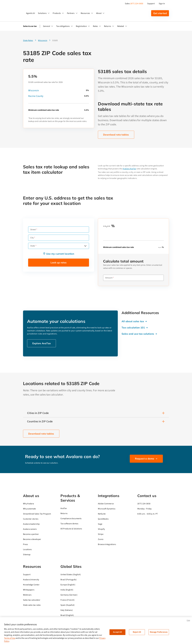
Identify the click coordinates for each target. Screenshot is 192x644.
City (32, 238)
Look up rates (59, 263)
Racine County (36, 96)
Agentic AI (30, 13)
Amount (109, 278)
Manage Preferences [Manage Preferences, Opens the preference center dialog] (159, 632)
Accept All (117, 632)
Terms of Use (10, 638)
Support (151, 4)
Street (33, 230)
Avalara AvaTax (129, 169)
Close (188, 620)
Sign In (162, 4)
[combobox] (59, 246)
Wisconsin (34, 91)
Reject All (137, 632)
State (33, 246)
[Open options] (85, 246)
